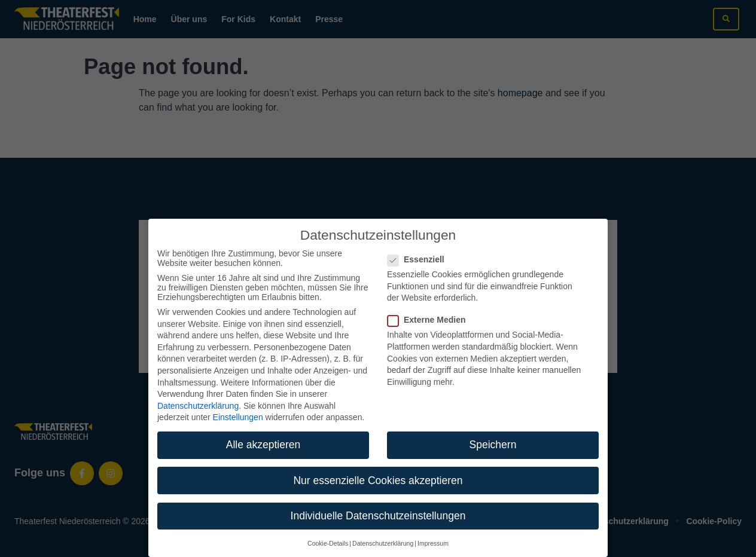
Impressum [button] (433, 530)
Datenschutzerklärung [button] (383, 530)
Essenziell (420, 246)
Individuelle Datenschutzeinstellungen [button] (378, 502)
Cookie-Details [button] (328, 530)
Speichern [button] (493, 431)
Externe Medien (430, 307)
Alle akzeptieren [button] (263, 431)
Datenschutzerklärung (198, 392)
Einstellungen (238, 404)
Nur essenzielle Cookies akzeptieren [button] (378, 467)
